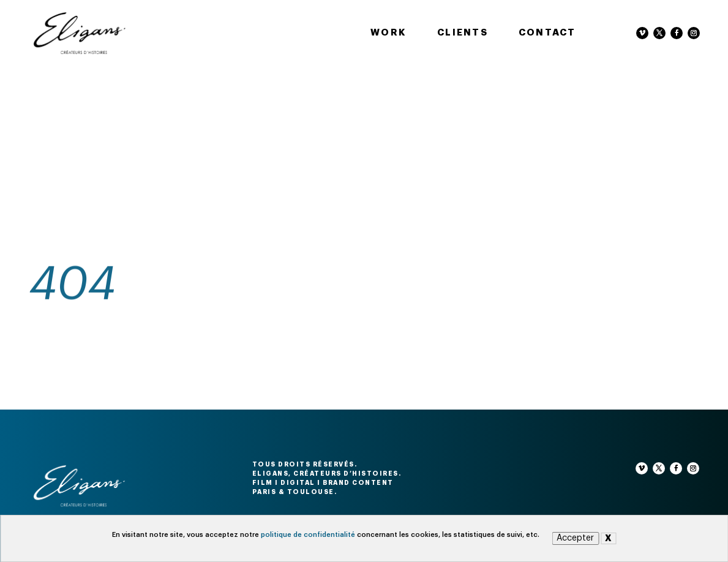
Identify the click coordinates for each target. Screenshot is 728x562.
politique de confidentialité (308, 535)
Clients (463, 33)
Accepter (575, 538)
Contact (547, 33)
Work (388, 33)
